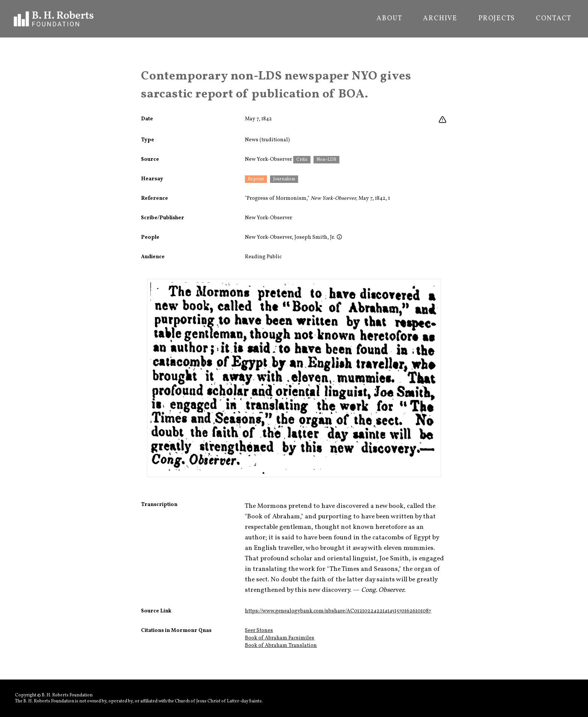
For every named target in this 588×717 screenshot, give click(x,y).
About (389, 19)
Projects (497, 19)
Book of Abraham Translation (281, 646)
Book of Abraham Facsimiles (280, 638)
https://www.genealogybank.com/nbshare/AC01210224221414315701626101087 (338, 611)
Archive (440, 19)
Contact (554, 19)
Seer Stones (259, 631)
